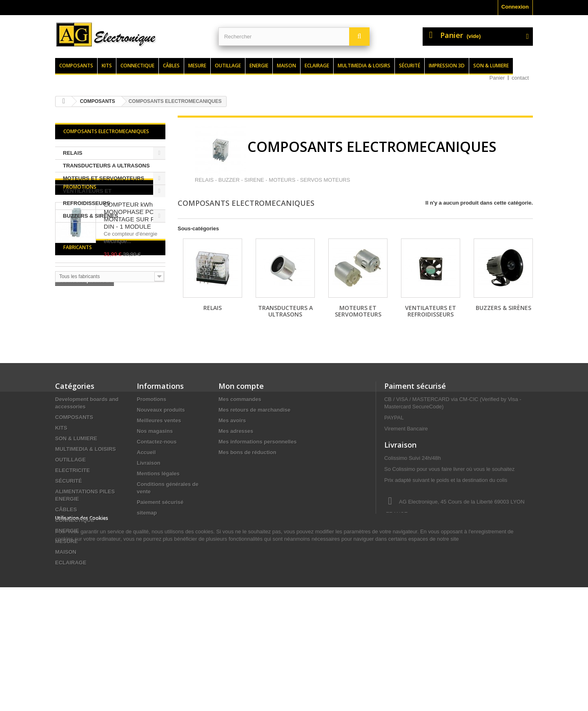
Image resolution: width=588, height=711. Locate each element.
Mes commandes (240, 463)
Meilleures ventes (159, 485)
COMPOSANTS (74, 481)
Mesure (197, 66)
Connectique (137, 66)
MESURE (67, 605)
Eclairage (317, 66)
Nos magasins (155, 495)
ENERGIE (67, 595)
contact (520, 78)
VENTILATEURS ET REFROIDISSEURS (87, 197)
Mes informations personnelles (257, 506)
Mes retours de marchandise (254, 474)
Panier (497, 78)
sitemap (147, 577)
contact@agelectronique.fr (450, 608)
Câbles (171, 66)
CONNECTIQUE (75, 584)
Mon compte (241, 450)
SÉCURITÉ (69, 545)
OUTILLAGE (70, 524)
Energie (259, 66)
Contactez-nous (157, 506)
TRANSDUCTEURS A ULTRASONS (106, 166)
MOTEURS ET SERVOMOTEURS (104, 178)
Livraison (149, 527)
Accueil (146, 516)
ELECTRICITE (72, 534)
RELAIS (73, 153)
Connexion (515, 7)
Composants (76, 66)
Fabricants (78, 363)
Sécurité (410, 66)
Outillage (228, 66)
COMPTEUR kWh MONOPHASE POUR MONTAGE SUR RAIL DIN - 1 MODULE (134, 272)
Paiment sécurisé (415, 450)
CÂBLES (66, 574)
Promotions (80, 243)
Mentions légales (158, 538)
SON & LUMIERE (76, 503)
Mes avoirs (232, 485)
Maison (286, 66)
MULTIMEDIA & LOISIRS (86, 513)
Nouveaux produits (161, 474)
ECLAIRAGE (71, 627)
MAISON (66, 616)
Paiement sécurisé (160, 566)
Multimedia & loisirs (364, 66)
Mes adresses (236, 495)
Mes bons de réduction (247, 516)
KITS (61, 492)
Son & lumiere (491, 66)
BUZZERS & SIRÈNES (90, 216)
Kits (107, 66)
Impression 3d (447, 66)
